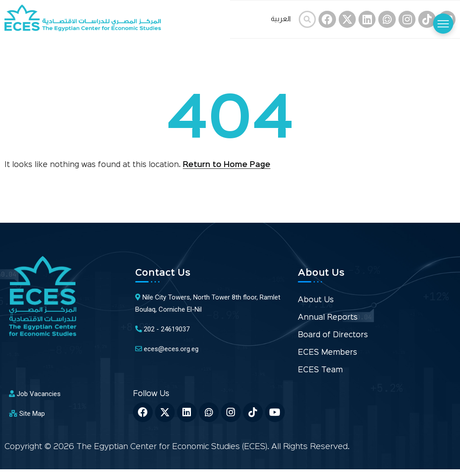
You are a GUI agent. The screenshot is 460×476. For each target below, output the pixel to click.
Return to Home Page (227, 165)
